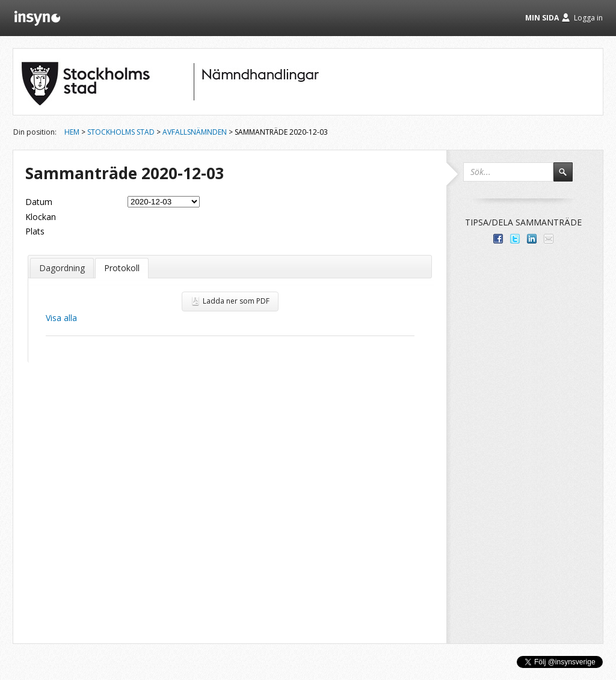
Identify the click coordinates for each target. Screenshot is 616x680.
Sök (568, 177)
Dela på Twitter (515, 239)
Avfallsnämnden (195, 132)
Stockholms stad (121, 132)
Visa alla (61, 318)
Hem (72, 132)
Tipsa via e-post (549, 239)
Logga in (588, 18)
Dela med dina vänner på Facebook (498, 239)
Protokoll (122, 268)
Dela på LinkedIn (532, 239)
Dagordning (62, 268)
